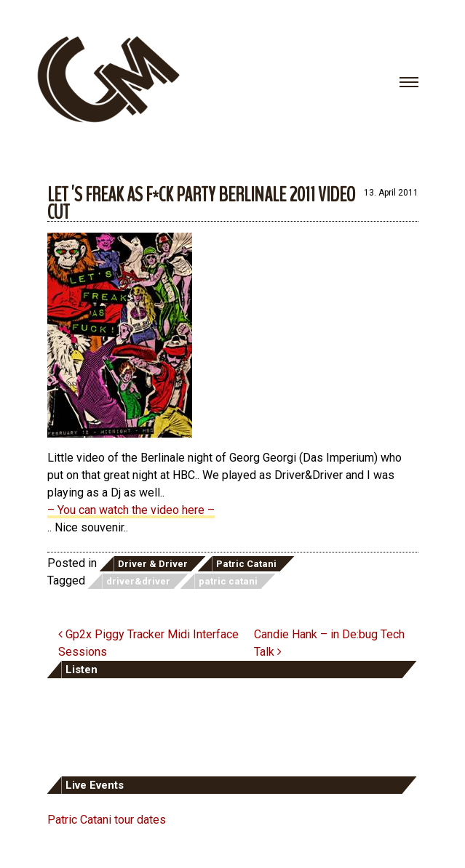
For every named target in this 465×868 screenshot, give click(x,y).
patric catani (228, 581)
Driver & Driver (153, 564)
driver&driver (138, 581)
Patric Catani (246, 564)
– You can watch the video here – (131, 510)
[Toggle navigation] (409, 82)
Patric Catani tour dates (107, 820)
